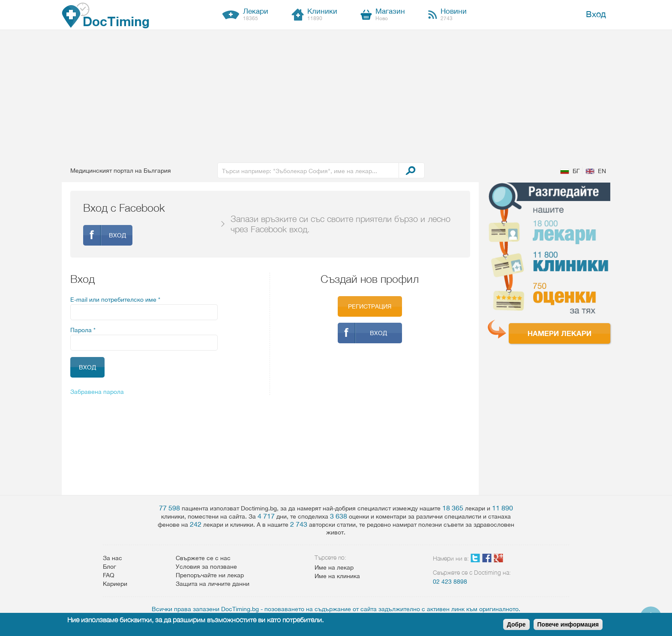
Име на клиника (337, 576)
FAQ (109, 575)
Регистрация (370, 306)
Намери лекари (559, 333)
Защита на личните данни (213, 584)
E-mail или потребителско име (115, 300)
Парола (83, 330)
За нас (112, 558)
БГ (576, 171)
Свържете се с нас (203, 558)
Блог (109, 567)
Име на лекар (334, 567)
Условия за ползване (206, 567)
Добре (516, 624)
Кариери (115, 584)
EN (602, 171)
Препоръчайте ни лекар (210, 575)
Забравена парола (97, 392)
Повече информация (568, 624)
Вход (596, 14)
